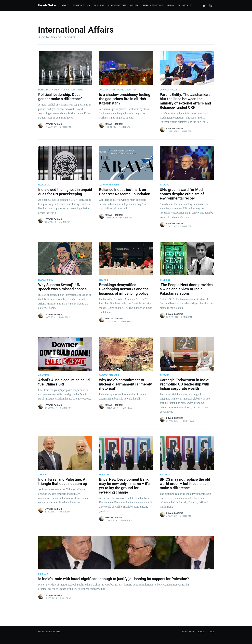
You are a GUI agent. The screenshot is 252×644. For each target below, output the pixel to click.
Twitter (201, 632)
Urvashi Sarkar (47, 5)
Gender (134, 5)
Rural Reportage (153, 5)
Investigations (117, 5)
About (65, 5)
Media (170, 5)
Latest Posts (188, 632)
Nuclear (99, 5)
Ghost (211, 632)
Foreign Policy (82, 5)
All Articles (185, 5)
